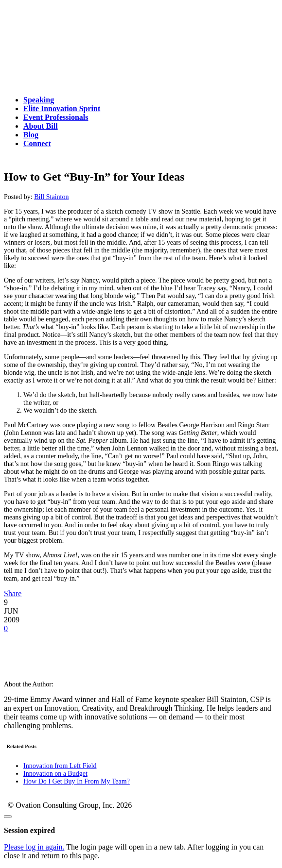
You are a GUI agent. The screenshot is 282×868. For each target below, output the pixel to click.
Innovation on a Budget (55, 774)
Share (13, 593)
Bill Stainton (51, 197)
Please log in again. (34, 847)
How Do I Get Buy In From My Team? (77, 781)
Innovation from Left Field (60, 766)
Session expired (29, 830)
